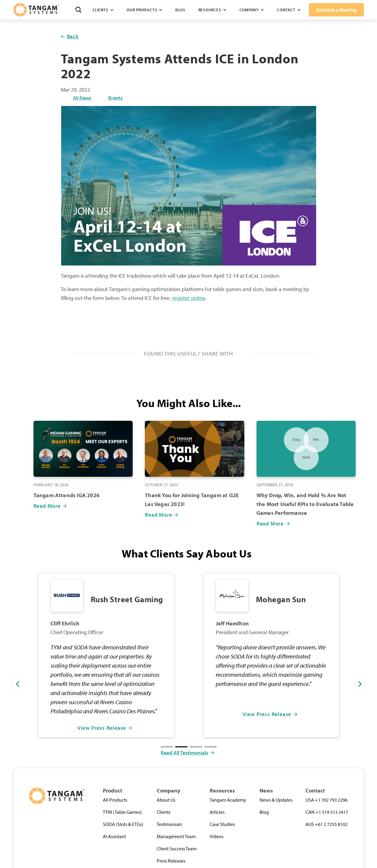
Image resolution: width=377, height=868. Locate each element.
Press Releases (171, 861)
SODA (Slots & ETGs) (123, 824)
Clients (164, 812)
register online (189, 298)
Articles (217, 812)
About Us (166, 800)
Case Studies (222, 824)
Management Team (176, 836)
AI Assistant (114, 836)
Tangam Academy (228, 800)
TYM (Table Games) (122, 812)
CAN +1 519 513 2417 (327, 812)
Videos (216, 836)
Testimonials (169, 824)
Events (115, 98)
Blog (180, 10)
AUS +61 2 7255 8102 (326, 824)
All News (82, 98)
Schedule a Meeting (336, 10)
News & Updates (276, 800)
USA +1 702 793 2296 (326, 800)
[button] (103, 10)
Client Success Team (177, 849)
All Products (115, 800)
